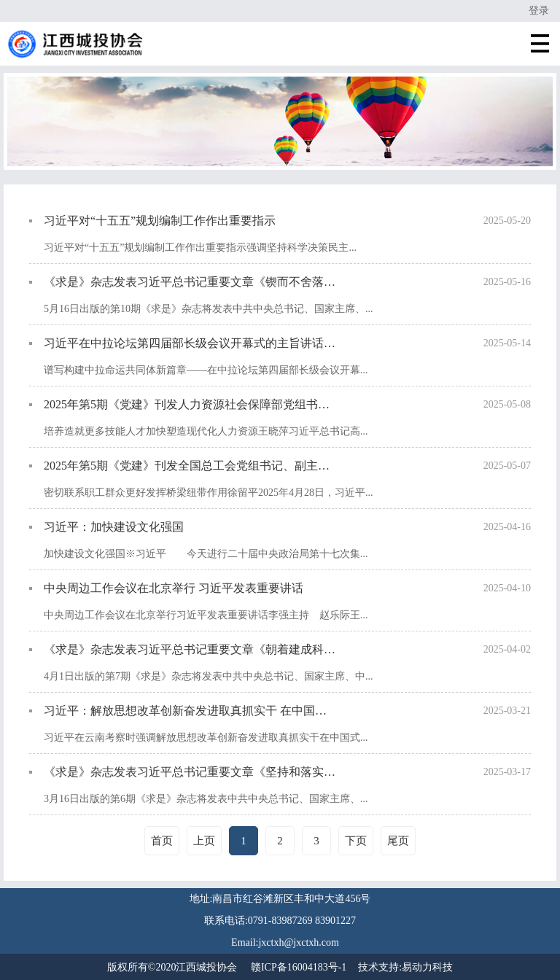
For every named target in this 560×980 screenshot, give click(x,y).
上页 (204, 841)
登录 (539, 11)
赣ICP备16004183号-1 (299, 967)
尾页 (398, 841)
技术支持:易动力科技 (405, 967)
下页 (356, 841)
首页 (162, 841)
